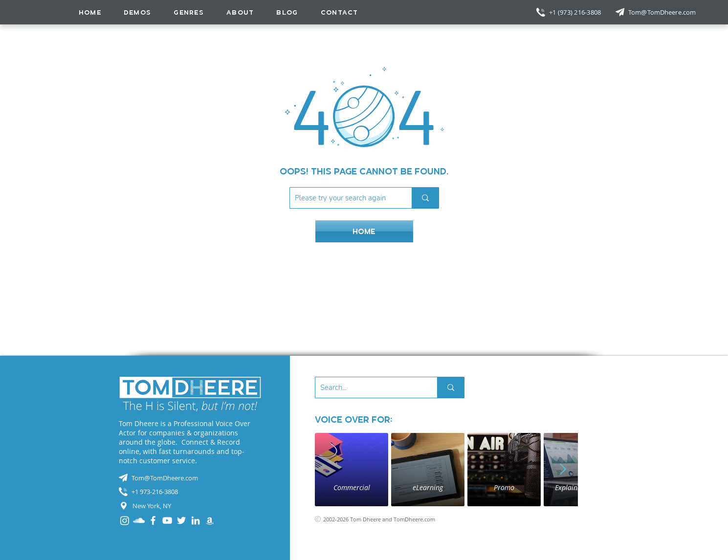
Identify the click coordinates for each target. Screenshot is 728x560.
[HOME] (364, 231)
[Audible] (210, 520)
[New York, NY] (190, 506)
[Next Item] (563, 470)
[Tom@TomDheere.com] (663, 12)
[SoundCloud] (139, 520)
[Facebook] (153, 520)
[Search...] (368, 388)
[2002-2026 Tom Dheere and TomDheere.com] (386, 519)
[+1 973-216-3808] (190, 492)
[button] (189, 12)
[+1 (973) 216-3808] (576, 12)
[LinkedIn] (196, 520)
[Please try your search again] (343, 198)
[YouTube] (167, 520)
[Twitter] (181, 520)
